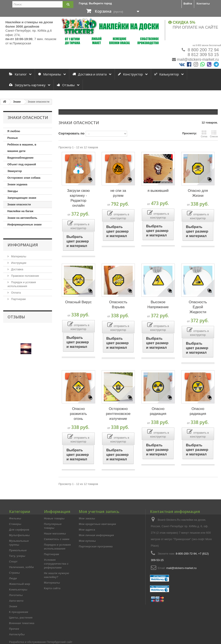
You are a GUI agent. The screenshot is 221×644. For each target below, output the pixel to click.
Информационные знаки (24, 224)
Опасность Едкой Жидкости (198, 307)
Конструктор (130, 74)
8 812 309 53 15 (203, 55)
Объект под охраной (22, 164)
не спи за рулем (118, 193)
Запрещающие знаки (22, 198)
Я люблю (14, 131)
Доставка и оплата (90, 74)
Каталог (18, 74)
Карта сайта (52, 588)
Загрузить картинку (27, 85)
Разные (13, 138)
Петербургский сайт (59, 642)
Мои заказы (87, 518)
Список (214, 134)
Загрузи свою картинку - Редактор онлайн (78, 198)
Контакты (203, 4)
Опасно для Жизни (198, 193)
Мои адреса (87, 530)
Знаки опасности (19, 204)
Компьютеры (18, 590)
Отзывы (66, 85)
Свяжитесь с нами (57, 539)
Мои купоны (87, 541)
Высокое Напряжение (158, 305)
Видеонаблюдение (20, 158)
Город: (95, 3)
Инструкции (18, 263)
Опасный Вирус (78, 302)
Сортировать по (71, 133)
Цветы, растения (21, 618)
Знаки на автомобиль (22, 218)
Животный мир (20, 584)
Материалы (50, 74)
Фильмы (15, 518)
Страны (14, 573)
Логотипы (16, 595)
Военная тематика (22, 623)
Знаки (13, 606)
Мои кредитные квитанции (97, 524)
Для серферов (19, 530)
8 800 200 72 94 (203, 50)
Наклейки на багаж (20, 211)
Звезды (13, 191)
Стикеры (15, 524)
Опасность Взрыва (118, 305)
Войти (188, 4)
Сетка (204, 134)
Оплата (16, 293)
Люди (13, 578)
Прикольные (18, 550)
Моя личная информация (96, 535)
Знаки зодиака (17, 184)
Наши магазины (55, 534)
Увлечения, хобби (21, 567)
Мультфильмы (19, 535)
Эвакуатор (15, 171)
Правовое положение (25, 276)
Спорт (13, 562)
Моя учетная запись (99, 511)
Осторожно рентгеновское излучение (118, 414)
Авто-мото (16, 601)
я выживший (158, 191)
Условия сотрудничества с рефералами (56, 564)
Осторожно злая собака (24, 178)
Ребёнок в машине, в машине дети (22, 148)
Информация (23, 245)
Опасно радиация (158, 411)
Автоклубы (17, 634)
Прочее (14, 629)
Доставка (17, 269)
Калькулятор (167, 74)
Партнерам (18, 299)
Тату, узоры (17, 556)
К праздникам (19, 612)
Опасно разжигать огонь (78, 414)
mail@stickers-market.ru (198, 59)
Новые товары (54, 518)
